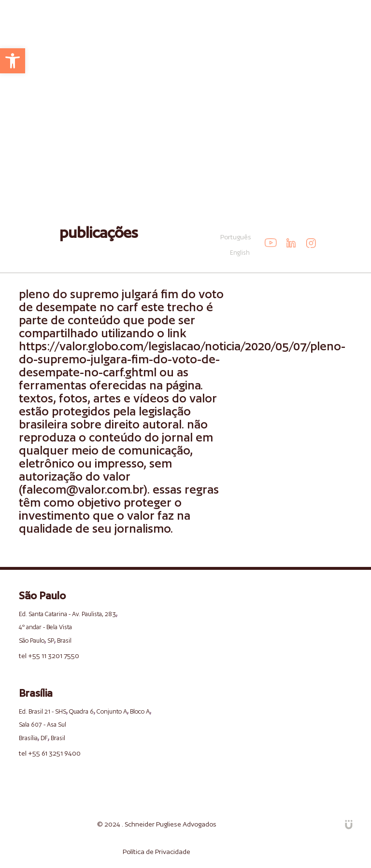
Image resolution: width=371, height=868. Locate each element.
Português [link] (236, 237)
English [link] (240, 253)
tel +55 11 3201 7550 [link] (49, 656)
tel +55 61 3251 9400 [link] (50, 753)
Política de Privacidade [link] (157, 852)
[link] (13, 61)
